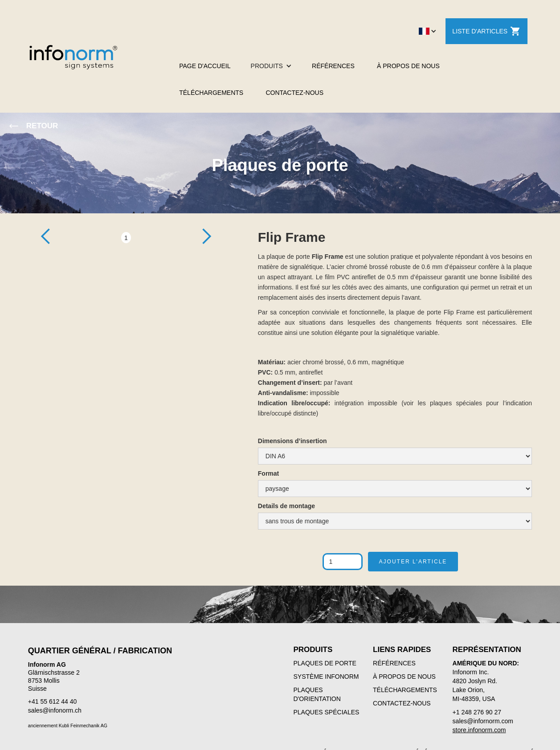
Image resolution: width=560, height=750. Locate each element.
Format (268, 473)
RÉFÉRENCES (333, 66)
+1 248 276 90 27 (477, 712)
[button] (428, 31)
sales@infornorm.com (483, 721)
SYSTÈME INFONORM (326, 677)
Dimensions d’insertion (292, 441)
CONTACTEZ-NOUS (294, 93)
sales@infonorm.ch (55, 710)
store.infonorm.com (479, 730)
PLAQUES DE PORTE (325, 663)
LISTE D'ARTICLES (486, 31)
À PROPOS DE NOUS (408, 66)
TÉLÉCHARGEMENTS (211, 93)
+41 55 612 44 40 (52, 701)
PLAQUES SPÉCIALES (327, 712)
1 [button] (126, 238)
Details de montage (286, 506)
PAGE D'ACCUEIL (205, 66)
